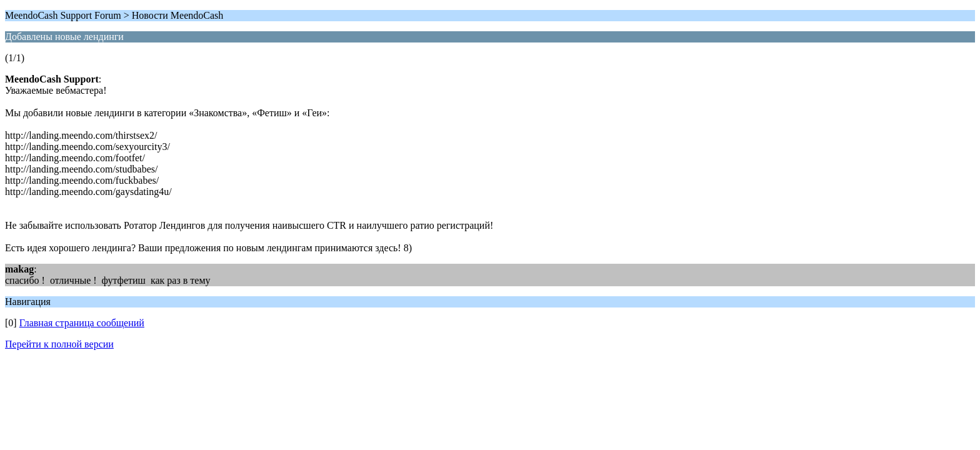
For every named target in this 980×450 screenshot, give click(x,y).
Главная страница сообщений (82, 323)
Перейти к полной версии (59, 344)
